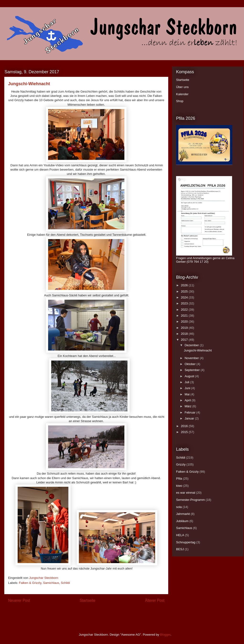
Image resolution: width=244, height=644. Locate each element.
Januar (190, 418)
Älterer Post (155, 600)
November (192, 358)
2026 (185, 285)
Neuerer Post (19, 600)
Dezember (192, 345)
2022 (185, 310)
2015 (185, 432)
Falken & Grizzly (30, 583)
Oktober (191, 364)
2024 (185, 297)
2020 (185, 322)
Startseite (87, 600)
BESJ (180, 549)
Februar (191, 412)
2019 (185, 328)
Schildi (65, 583)
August (190, 376)
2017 (185, 340)
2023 (185, 303)
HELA (180, 535)
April (188, 400)
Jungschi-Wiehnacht (198, 350)
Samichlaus (51, 583)
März (189, 406)
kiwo (179, 486)
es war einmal (186, 493)
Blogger (165, 635)
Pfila (179, 479)
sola (179, 507)
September (193, 370)
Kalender (182, 94)
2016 (185, 426)
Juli (187, 382)
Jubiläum (182, 521)
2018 (185, 334)
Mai (188, 394)
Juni (188, 388)
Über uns (182, 87)
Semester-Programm (191, 500)
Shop (180, 101)
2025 (185, 291)
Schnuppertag (186, 542)
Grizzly (181, 464)
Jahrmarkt (183, 514)
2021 (185, 316)
